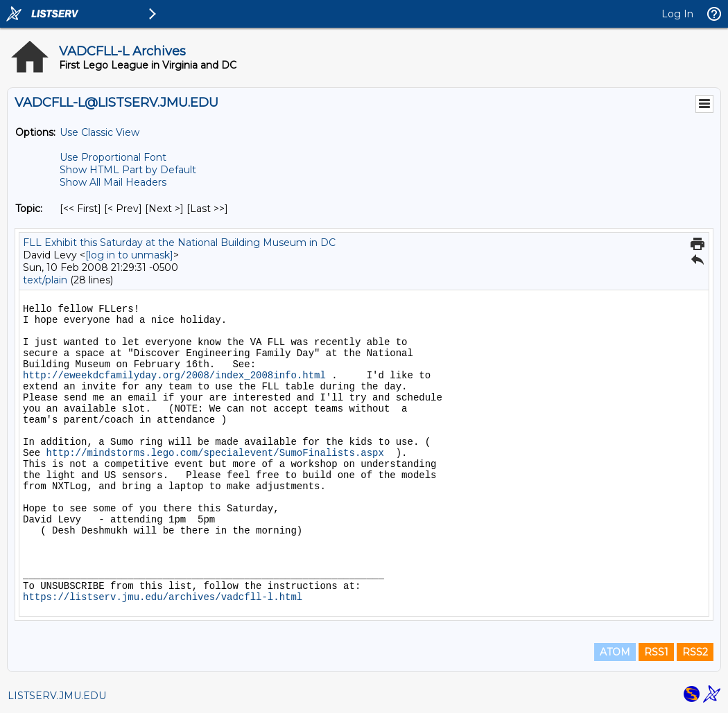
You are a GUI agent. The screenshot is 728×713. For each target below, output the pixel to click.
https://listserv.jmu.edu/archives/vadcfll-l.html (163, 597)
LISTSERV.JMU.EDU (57, 696)
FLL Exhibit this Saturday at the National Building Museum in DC (179, 243)
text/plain (45, 280)
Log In (677, 14)
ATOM (615, 652)
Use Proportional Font (113, 157)
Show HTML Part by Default (128, 170)
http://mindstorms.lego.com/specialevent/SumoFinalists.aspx (215, 453)
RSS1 (656, 652)
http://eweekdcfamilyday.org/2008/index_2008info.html (174, 376)
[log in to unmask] (129, 255)
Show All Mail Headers (113, 182)
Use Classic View (99, 132)
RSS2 (695, 652)
